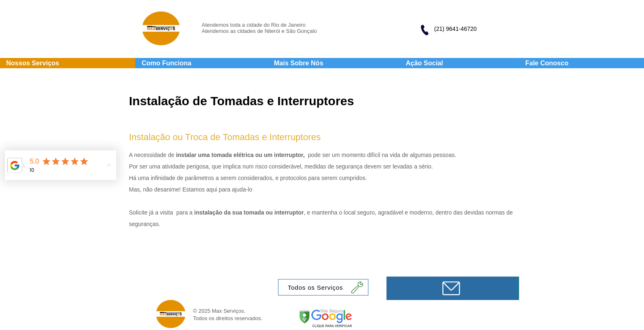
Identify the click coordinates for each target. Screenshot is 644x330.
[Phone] (424, 30)
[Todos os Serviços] (323, 287)
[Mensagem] (453, 288)
